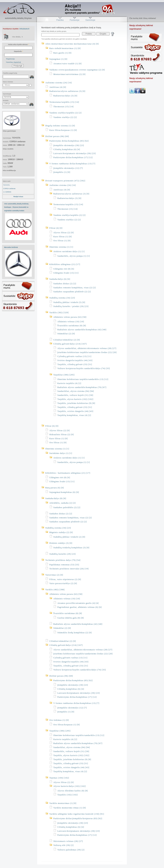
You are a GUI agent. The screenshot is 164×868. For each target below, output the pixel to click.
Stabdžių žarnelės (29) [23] (63, 554)
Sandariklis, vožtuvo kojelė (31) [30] (75, 395)
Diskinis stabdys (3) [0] (61, 543)
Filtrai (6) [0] (52, 426)
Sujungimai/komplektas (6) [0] (64, 492)
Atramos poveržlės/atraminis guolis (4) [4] (78, 603)
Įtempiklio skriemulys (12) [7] (68, 168)
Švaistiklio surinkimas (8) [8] (72, 326)
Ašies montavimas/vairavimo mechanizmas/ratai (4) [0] (72, 44)
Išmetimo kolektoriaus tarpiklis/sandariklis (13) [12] (83, 379)
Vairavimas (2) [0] (54, 575)
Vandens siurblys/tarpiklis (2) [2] (65, 113)
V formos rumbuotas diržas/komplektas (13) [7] (72, 164)
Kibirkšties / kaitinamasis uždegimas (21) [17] (68, 473)
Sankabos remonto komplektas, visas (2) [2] (75, 288)
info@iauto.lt (24, 29)
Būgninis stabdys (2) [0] (61, 532)
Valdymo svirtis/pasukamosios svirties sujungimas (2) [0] (77, 70)
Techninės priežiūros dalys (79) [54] (63, 560)
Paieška (60, 20)
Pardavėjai (75, 20)
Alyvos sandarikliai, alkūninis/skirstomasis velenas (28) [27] (87, 348)
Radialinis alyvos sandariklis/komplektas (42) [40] (82, 330)
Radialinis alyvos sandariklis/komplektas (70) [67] (82, 387)
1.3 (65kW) (7, 192)
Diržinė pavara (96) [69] (57, 136)
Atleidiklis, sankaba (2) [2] (63, 503)
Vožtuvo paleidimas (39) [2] (71, 850)
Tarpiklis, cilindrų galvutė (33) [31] (75, 364)
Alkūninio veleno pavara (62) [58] (70, 317)
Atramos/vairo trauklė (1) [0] (68, 64)
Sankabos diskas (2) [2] (65, 284)
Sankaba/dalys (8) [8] (56, 498)
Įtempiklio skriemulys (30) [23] (69, 145)
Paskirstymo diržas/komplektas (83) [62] (69, 141)
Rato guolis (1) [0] (62, 53)
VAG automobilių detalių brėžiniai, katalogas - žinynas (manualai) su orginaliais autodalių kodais (16, 207)
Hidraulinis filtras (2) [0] (62, 435)
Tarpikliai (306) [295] (64, 375)
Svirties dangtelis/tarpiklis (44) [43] (75, 360)
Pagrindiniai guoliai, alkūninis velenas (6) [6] (80, 607)
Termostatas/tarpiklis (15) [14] (64, 102)
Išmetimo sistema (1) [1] (61, 247)
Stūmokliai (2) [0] (66, 334)
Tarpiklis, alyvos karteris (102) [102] (75, 399)
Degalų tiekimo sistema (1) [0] (60, 126)
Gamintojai (90, 20)
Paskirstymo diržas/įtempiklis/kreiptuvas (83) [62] (78, 818)
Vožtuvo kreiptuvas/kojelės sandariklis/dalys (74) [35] (84, 368)
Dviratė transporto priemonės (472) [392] (65, 181)
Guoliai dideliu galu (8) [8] (71, 618)
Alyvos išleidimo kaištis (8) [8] (73, 791)
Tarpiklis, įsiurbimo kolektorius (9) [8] (76, 403)
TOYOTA (6, 185)
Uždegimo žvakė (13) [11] (66, 273)
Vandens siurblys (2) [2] (65, 117)
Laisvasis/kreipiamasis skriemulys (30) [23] (75, 153)
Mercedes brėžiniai (11, 247)
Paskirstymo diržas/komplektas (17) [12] (73, 157)
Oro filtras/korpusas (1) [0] (67, 725)
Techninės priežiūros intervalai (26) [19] (69, 569)
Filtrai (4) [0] (56, 228)
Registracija (10, 59)
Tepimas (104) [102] (59, 778)
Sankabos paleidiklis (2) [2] (67, 507)
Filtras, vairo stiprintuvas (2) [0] (65, 579)
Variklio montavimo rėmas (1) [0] (70, 808)
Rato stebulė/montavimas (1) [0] (65, 48)
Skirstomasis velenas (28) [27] (68, 841)
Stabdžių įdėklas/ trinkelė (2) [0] (69, 537)
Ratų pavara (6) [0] (55, 488)
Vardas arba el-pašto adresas (18, 45)
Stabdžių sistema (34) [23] (62, 298)
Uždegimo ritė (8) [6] (64, 269)
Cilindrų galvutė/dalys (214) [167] (70, 344)
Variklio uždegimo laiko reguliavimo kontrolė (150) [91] (77, 814)
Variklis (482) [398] (55, 590)
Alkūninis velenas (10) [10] (71, 322)
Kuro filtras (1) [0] (63, 237)
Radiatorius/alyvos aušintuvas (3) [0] (67, 91)
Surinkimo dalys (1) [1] (61, 453)
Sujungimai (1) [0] (58, 59)
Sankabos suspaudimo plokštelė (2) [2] (72, 292)
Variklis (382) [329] (59, 313)
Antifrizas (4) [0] (58, 87)
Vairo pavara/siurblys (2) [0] (63, 583)
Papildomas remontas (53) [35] (64, 565)
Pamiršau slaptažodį (14, 62)
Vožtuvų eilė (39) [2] (64, 845)
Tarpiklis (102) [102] (68, 795)
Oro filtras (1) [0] (62, 241)
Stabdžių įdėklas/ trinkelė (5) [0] (69, 302)
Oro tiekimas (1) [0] (59, 720)
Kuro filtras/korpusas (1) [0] (63, 130)
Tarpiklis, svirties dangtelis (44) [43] (75, 411)
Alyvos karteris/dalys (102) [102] (70, 786)
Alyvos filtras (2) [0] (64, 233)
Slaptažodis (18, 51)
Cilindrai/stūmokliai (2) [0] (67, 340)
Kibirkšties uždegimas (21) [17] (65, 264)
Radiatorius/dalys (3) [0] (65, 96)
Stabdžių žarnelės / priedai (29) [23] (71, 306)
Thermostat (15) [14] (64, 107)
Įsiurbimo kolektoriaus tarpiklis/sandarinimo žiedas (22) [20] (87, 352)
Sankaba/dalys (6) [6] (60, 279)
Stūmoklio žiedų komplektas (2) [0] (75, 633)
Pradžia (47, 20)
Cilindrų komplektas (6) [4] (67, 149)
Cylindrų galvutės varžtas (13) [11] (74, 356)
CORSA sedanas (9, 188)
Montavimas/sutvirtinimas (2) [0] (69, 74)
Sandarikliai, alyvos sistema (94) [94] (76, 391)
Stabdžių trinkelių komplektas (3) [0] (71, 548)
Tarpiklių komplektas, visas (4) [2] (74, 415)
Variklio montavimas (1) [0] (63, 803)
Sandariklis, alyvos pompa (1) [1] (74, 256)
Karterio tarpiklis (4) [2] (69, 383)
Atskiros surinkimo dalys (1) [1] (69, 251)
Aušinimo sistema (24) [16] (59, 83)
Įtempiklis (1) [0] (62, 172)
